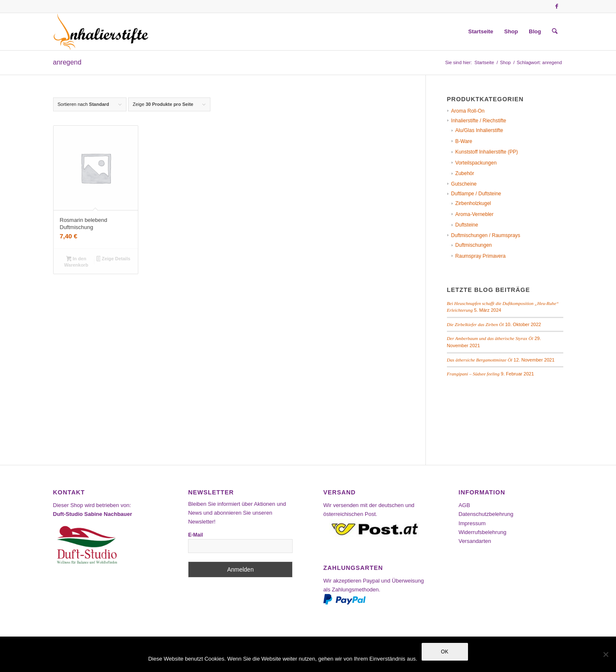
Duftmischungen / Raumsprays (486, 235)
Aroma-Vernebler (475, 214)
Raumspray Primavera (480, 256)
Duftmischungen (474, 245)
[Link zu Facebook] (557, 6)
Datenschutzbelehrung (486, 514)
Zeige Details (114, 259)
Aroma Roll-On (468, 111)
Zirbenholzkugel (473, 203)
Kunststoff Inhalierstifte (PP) (487, 152)
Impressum (472, 523)
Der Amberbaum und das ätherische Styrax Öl (490, 338)
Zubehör (465, 173)
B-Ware (464, 141)
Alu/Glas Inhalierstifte (479, 130)
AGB (464, 505)
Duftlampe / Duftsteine (476, 194)
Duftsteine (467, 225)
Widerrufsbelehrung (482, 532)
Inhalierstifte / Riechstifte (479, 121)
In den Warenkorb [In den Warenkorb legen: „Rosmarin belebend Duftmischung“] (76, 262)
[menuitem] (481, 32)
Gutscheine (464, 184)
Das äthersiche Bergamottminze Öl (480, 360)
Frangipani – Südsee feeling (473, 374)
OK (445, 652)
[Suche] (555, 32)
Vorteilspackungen (476, 163)
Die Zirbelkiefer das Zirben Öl (475, 324)
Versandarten (475, 541)
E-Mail (195, 535)
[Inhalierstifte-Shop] (101, 32)
